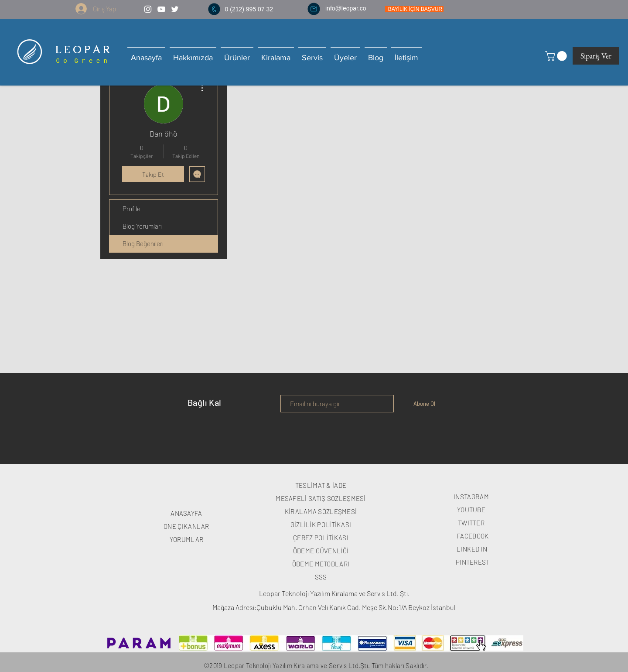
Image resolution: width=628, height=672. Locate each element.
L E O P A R (81, 50)
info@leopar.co (346, 8)
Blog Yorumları (142, 226)
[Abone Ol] (424, 404)
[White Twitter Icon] (175, 9)
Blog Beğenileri (143, 243)
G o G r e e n (80, 61)
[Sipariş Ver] (596, 56)
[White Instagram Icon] (148, 9)
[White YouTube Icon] (161, 9)
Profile (131, 209)
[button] (557, 56)
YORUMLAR (186, 539)
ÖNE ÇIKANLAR (186, 526)
